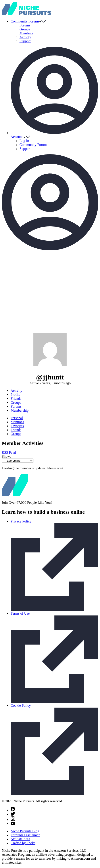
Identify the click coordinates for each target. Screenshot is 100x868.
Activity (25, 37)
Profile (15, 395)
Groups (25, 29)
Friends (16, 399)
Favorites (17, 426)
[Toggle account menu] (50, 249)
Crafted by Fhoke (23, 843)
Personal (17, 418)
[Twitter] (13, 814)
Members (26, 33)
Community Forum (33, 145)
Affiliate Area (20, 839)
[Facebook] (13, 810)
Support (25, 41)
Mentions (17, 422)
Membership (20, 410)
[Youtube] (13, 824)
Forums (25, 25)
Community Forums (28, 21)
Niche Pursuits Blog (25, 831)
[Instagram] (13, 820)
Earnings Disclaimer (25, 835)
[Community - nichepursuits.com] (27, 14)
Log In (24, 141)
